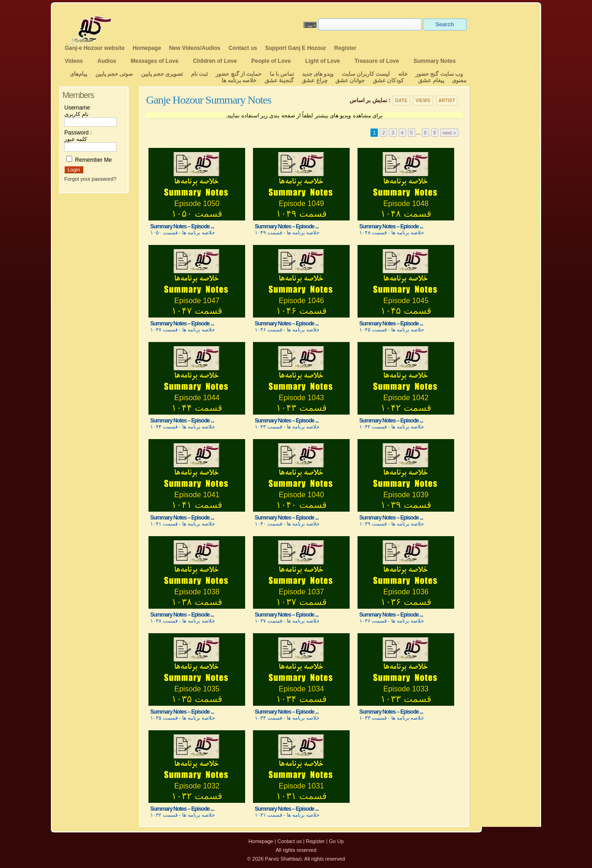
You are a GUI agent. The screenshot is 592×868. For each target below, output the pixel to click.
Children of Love (215, 61)
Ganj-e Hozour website (95, 48)
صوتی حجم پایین (113, 74)
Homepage (147, 48)
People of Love (271, 61)
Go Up (336, 841)
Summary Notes (435, 61)
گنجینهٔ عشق (279, 80)
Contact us (243, 48)
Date (401, 101)
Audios (107, 61)
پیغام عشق (431, 80)
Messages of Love (155, 61)
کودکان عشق (388, 80)
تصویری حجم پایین (161, 74)
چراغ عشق (314, 80)
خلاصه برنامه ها (239, 80)
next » (449, 133)
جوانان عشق (350, 80)
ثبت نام (199, 74)
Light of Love (323, 61)
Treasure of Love (377, 61)
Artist (447, 101)
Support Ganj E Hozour (296, 48)
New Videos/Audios (194, 48)
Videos (74, 61)
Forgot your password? (90, 179)
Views (423, 101)
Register (345, 48)
